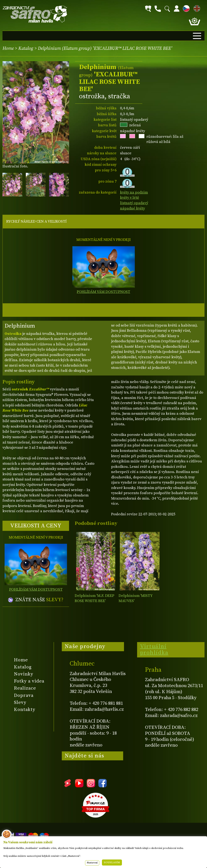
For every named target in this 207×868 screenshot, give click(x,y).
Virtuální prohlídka (154, 650)
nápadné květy (133, 208)
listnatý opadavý (134, 203)
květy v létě (130, 198)
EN (196, 8)
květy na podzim (134, 192)
